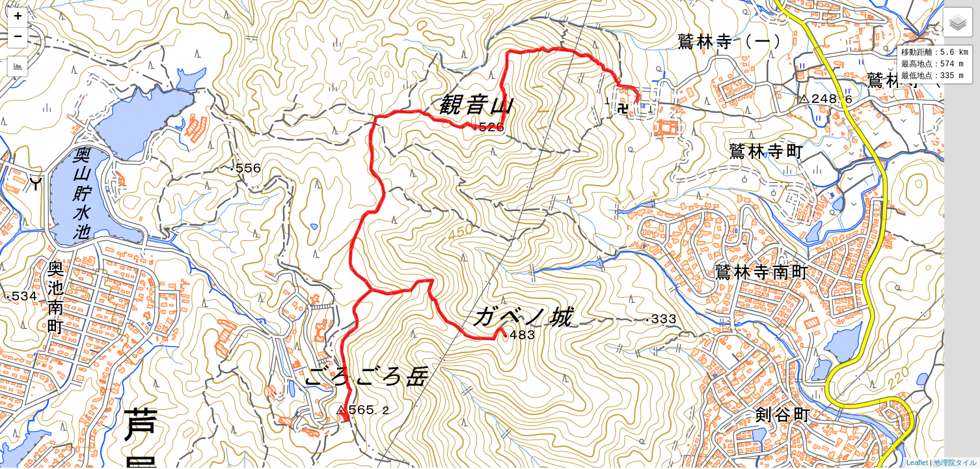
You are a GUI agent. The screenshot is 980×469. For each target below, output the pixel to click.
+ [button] (18, 18)
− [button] (18, 38)
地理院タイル (955, 462)
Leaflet (917, 462)
